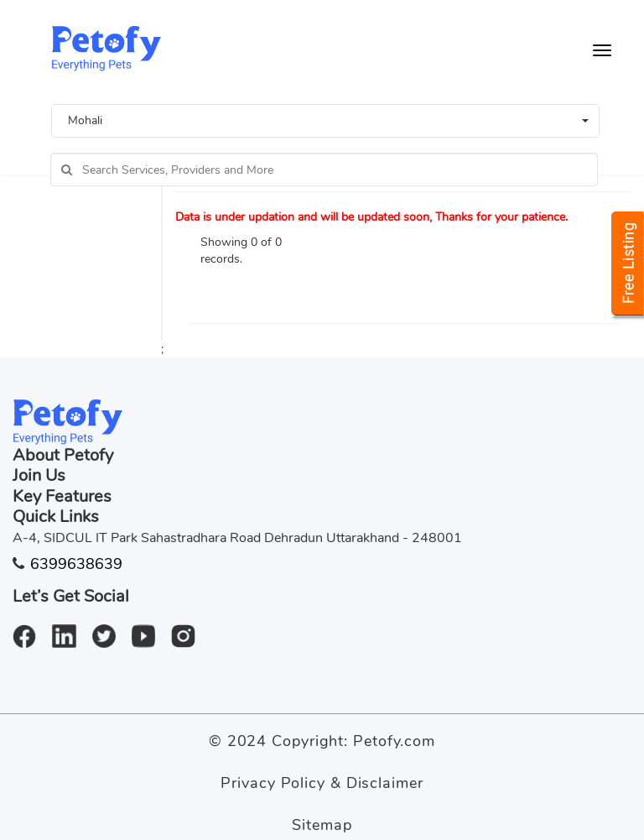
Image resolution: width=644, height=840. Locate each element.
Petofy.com (394, 741)
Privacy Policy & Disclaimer (322, 783)
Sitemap (322, 825)
